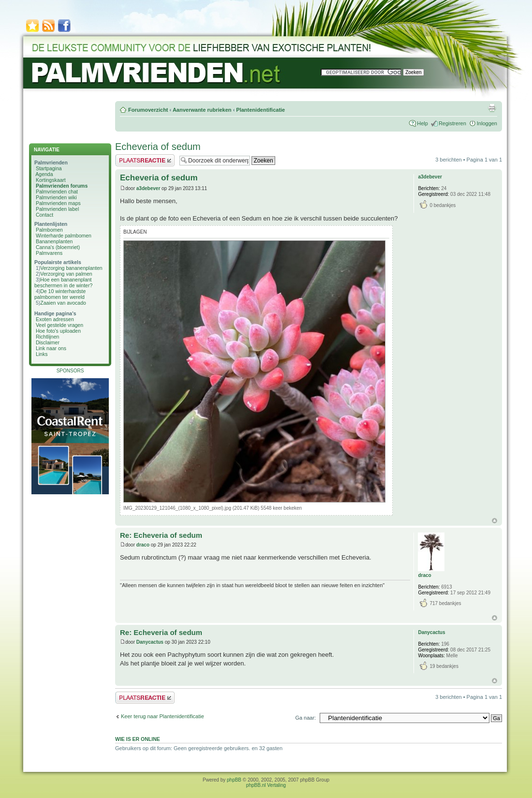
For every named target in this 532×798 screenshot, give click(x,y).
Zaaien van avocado (63, 303)
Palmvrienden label (57, 209)
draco (143, 545)
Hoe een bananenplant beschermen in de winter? (63, 282)
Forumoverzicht (148, 110)
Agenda (44, 174)
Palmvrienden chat (57, 192)
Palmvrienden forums (62, 186)
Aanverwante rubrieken (202, 110)
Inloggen (487, 123)
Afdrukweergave (492, 108)
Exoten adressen (55, 319)
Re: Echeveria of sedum (161, 535)
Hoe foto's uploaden (58, 331)
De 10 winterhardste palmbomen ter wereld (60, 294)
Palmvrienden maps (58, 203)
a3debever (148, 188)
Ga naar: (305, 718)
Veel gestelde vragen (59, 325)
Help (422, 123)
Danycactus (150, 642)
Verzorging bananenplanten (71, 268)
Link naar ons (51, 348)
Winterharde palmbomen (64, 236)
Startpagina (49, 168)
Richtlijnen (47, 337)
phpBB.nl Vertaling (266, 785)
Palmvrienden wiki (56, 197)
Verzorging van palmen (66, 274)
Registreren (452, 123)
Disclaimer (48, 342)
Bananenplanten (54, 241)
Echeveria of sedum (158, 147)
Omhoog (495, 521)
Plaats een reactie (145, 160)
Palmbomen (49, 230)
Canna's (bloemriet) (58, 247)
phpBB (234, 780)
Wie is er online (138, 739)
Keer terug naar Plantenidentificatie (163, 716)
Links (42, 354)
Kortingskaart (51, 180)
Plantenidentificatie (260, 110)
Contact (44, 215)
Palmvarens (49, 253)
